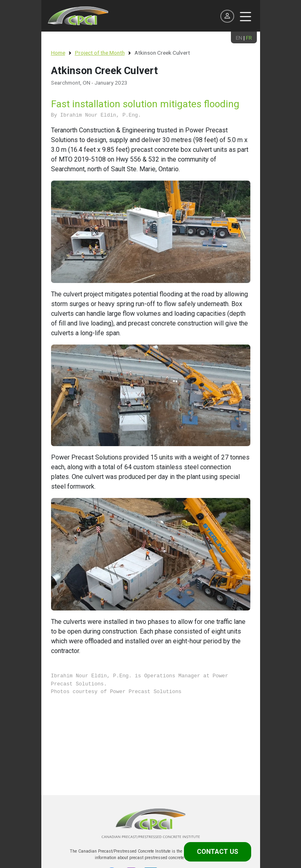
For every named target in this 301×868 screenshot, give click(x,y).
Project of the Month (100, 53)
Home (58, 53)
